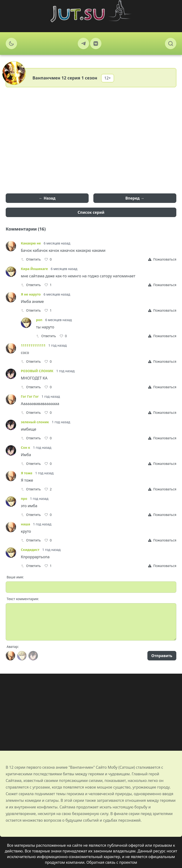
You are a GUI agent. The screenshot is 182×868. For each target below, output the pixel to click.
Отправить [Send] (162, 656)
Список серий (91, 212)
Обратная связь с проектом (112, 862)
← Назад (47, 198)
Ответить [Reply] (31, 259)
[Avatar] (10, 656)
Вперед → (135, 198)
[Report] (162, 259)
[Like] (48, 259)
